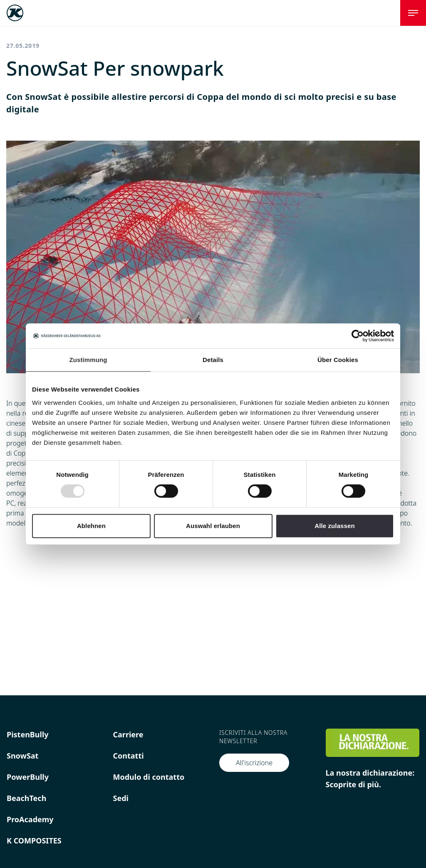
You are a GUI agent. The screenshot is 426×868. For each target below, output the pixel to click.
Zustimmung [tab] (88, 360)
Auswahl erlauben (213, 526)
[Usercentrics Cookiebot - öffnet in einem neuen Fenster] (358, 336)
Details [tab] (213, 360)
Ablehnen (91, 526)
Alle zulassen (334, 526)
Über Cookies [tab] (338, 360)
